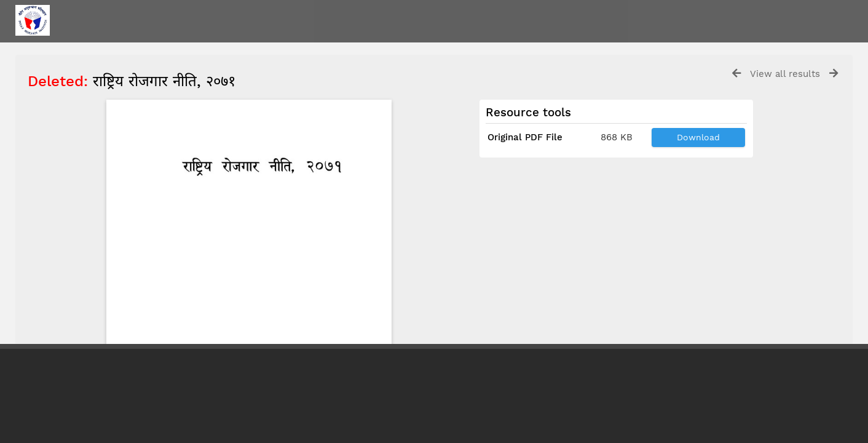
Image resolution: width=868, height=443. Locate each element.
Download (698, 137)
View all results (785, 74)
